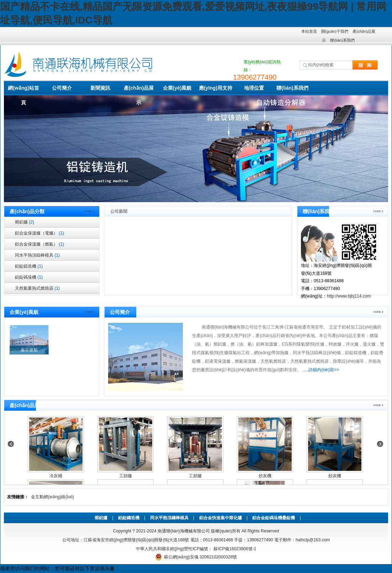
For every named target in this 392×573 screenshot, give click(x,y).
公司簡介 (62, 88)
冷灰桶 (56, 476)
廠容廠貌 (29, 350)
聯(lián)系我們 (342, 40)
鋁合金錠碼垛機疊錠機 (274, 518)
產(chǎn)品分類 (27, 211)
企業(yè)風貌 (177, 88)
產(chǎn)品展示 (139, 90)
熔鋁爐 (25, 222)
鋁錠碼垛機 (29, 277)
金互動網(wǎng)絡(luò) (52, 497)
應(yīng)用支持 (216, 88)
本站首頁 (309, 31)
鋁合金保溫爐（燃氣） (39, 244)
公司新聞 (119, 211)
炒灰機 (265, 476)
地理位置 (254, 88)
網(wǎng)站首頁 (23, 90)
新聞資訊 (100, 88)
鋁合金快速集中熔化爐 (221, 518)
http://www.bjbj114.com (349, 296)
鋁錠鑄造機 (29, 266)
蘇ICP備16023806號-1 (234, 549)
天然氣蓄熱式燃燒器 (37, 288)
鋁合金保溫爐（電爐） (39, 233)
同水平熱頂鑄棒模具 (37, 255)
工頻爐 (126, 476)
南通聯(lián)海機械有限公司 (184, 531)
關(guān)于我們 (335, 31)
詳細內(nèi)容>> (324, 370)
